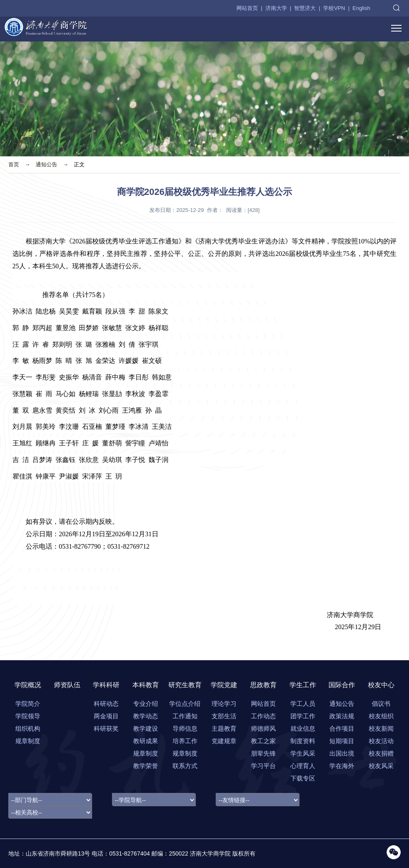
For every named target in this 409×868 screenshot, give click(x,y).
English (362, 8)
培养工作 (185, 741)
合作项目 (342, 728)
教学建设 (146, 728)
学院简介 (28, 704)
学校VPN (334, 8)
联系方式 (185, 766)
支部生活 (224, 716)
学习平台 (263, 766)
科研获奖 (106, 728)
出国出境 (342, 753)
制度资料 (303, 741)
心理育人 (303, 766)
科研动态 (106, 704)
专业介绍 (146, 704)
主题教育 (224, 728)
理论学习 (224, 704)
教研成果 (146, 741)
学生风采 (303, 753)
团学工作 (303, 716)
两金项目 (106, 716)
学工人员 (303, 704)
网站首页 (247, 8)
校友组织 (381, 716)
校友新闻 (381, 728)
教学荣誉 (146, 766)
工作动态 (263, 716)
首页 (14, 164)
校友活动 (381, 741)
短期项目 (342, 741)
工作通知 (185, 716)
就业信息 (303, 728)
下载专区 (303, 778)
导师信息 (185, 728)
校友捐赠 (381, 753)
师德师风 (263, 728)
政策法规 (342, 716)
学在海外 (342, 766)
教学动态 (146, 716)
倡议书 (381, 704)
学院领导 (28, 716)
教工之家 (263, 741)
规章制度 (28, 741)
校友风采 (381, 766)
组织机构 (28, 728)
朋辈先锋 (263, 753)
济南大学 (276, 8)
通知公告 (46, 164)
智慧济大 (305, 8)
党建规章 (224, 741)
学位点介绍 (185, 704)
